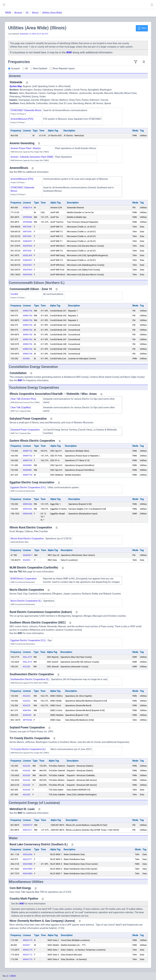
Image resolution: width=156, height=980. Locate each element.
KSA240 (27, 766)
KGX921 (27, 945)
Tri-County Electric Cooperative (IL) (28, 749)
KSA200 (27, 775)
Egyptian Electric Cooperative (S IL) (28, 487)
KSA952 (27, 560)
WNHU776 (28, 940)
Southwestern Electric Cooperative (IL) (30, 679)
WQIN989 (27, 465)
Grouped (15, 68)
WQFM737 (28, 825)
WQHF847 (28, 265)
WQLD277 (27, 859)
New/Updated (40, 68)
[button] (152, 5)
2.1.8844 (11, 976)
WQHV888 (28, 864)
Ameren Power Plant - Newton (26, 148)
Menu (142, 28)
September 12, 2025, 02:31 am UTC (34, 34)
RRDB (8, 13)
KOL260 (27, 667)
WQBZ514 (27, 208)
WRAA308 (28, 514)
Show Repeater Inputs (64, 68)
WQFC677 (27, 830)
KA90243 (27, 715)
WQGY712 (28, 955)
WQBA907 (28, 241)
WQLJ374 (27, 657)
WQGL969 (27, 255)
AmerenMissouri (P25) (22, 119)
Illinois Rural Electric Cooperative (27, 538)
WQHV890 (28, 874)
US (27, 13)
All (27, 68)
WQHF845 (28, 270)
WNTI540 (27, 227)
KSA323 (27, 696)
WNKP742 (28, 451)
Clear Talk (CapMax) (21, 407)
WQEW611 (28, 555)
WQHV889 (28, 869)
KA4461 (27, 359)
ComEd (14, 294)
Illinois (35, 13)
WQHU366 (28, 854)
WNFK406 (27, 504)
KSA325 (27, 705)
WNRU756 (28, 311)
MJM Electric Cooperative (24, 579)
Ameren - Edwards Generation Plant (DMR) (32, 157)
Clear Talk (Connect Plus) (23, 399)
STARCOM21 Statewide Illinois (26, 110)
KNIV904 (27, 710)
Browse (18, 13)
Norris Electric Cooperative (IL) (26, 601)
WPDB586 (27, 217)
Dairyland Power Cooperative (25, 430)
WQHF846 (28, 246)
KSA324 (27, 701)
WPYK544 (27, 720)
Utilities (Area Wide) (52, 13)
